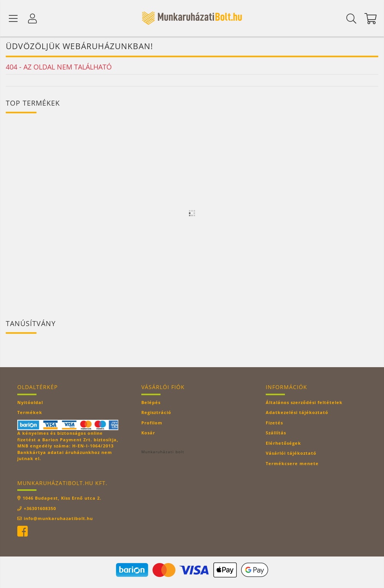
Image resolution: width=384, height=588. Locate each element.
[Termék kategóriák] (13, 18)
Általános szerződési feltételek (304, 403)
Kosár (148, 433)
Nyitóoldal (30, 403)
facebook (22, 532)
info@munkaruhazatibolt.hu (58, 519)
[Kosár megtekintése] (371, 18)
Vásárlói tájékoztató (291, 454)
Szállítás (276, 433)
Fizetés (274, 423)
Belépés (151, 403)
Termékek (30, 413)
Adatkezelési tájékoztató (297, 413)
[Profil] (33, 18)
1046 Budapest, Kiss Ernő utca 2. (62, 499)
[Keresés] (351, 18)
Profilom (152, 423)
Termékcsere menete (292, 464)
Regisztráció (156, 413)
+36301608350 (40, 509)
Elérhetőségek (283, 444)
